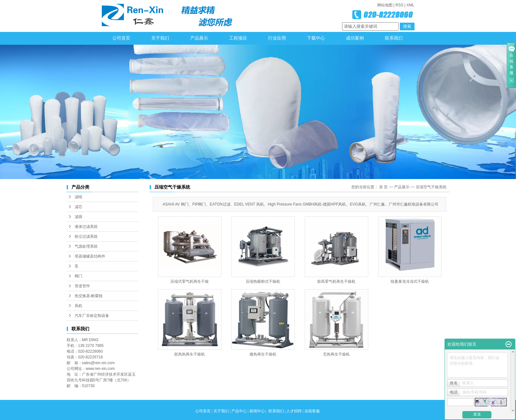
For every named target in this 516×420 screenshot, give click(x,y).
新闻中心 (257, 411)
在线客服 (312, 411)
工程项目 (238, 38)
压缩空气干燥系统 (431, 187)
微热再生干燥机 (263, 354)
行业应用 (277, 38)
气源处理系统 (86, 246)
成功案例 (355, 38)
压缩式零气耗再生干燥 (190, 281)
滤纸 (79, 197)
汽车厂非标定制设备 (92, 316)
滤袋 (79, 217)
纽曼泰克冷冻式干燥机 (410, 281)
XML (411, 5)
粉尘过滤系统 (86, 236)
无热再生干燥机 (336, 354)
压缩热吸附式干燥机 (263, 281)
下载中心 (316, 38)
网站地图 (385, 5)
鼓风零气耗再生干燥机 (336, 281)
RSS (399, 5)
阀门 (79, 276)
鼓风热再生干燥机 (190, 354)
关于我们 (160, 38)
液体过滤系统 (86, 227)
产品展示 (199, 38)
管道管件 (82, 286)
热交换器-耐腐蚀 (89, 296)
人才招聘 (294, 411)
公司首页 (121, 38)
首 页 (383, 187)
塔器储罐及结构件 (90, 256)
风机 (79, 306)
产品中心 (239, 411)
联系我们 (394, 38)
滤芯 (79, 207)
